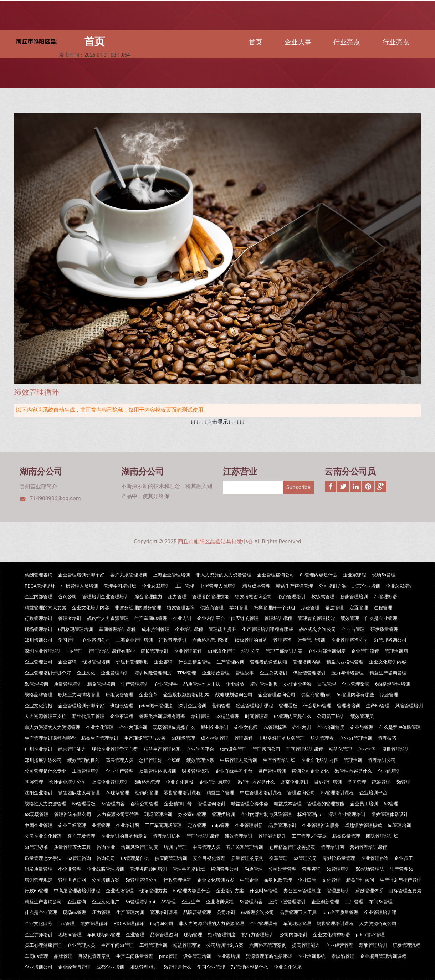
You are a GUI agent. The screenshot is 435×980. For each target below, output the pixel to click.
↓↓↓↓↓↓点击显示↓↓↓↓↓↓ (217, 422)
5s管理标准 (36, 847)
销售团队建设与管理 (79, 793)
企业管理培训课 (380, 912)
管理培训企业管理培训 (106, 597)
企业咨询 (67, 662)
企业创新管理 (325, 902)
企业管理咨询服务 (321, 825)
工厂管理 (185, 586)
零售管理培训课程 (182, 793)
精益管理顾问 (360, 880)
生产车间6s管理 (151, 618)
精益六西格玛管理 (345, 662)
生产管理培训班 (279, 760)
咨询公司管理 (144, 804)
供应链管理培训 (309, 673)
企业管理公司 (39, 662)
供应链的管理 (245, 618)
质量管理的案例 (247, 858)
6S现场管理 (37, 814)
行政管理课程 (178, 880)
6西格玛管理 (147, 782)
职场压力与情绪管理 (79, 695)
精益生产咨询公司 (43, 902)
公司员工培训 (331, 716)
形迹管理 (310, 608)
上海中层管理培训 (287, 902)
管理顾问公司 (266, 749)
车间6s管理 (36, 956)
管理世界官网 (72, 880)
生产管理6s (401, 869)
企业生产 (191, 902)
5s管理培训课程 (337, 793)
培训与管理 (175, 847)
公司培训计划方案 (225, 945)
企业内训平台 (211, 618)
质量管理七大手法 (43, 858)
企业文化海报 (39, 706)
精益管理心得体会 (250, 804)
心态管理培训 (292, 597)
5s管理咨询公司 (142, 880)
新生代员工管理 (88, 716)
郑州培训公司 (39, 640)
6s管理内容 (113, 804)
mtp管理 (221, 825)
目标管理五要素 (405, 891)
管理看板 (288, 706)
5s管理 (403, 782)
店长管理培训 (154, 651)
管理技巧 (387, 738)
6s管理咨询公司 (390, 640)
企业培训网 (127, 825)
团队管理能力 (144, 967)
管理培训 (353, 760)
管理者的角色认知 (268, 662)
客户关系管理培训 (129, 575)
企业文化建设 (180, 782)
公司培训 (226, 912)
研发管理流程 (406, 945)
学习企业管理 (211, 967)
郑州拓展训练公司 (43, 760)
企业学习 (367, 749)
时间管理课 (257, 716)
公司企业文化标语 (43, 836)
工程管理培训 (153, 945)
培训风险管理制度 (153, 673)
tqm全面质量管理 (340, 912)
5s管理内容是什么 (192, 891)
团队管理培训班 (382, 836)
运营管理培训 (311, 640)
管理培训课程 (278, 618)
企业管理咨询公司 (276, 575)
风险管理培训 (409, 706)
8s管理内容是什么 (319, 575)
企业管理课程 (263, 923)
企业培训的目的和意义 (124, 836)
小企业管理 (70, 869)
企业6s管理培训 (356, 738)
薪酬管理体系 (369, 891)
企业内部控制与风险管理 (266, 814)
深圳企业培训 (192, 706)
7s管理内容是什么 (249, 967)
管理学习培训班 (120, 586)
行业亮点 (347, 42)
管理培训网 (396, 651)
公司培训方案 (333, 586)
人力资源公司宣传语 (118, 814)
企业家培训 (228, 956)
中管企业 (249, 880)
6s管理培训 (338, 869)
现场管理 (193, 935)
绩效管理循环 (94, 923)
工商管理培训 (86, 771)
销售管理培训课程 (335, 923)
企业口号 (307, 880)
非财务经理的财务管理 (138, 608)
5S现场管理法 (370, 869)
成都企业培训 (110, 967)
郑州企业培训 (215, 727)
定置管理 (359, 608)
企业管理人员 (81, 945)
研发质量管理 (384, 629)
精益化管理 (340, 749)
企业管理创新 (249, 825)
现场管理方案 (153, 891)
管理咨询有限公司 (73, 814)
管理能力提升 (222, 629)
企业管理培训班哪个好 (81, 575)
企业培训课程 (189, 629)
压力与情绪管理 (347, 673)
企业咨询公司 (96, 640)
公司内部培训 (293, 935)
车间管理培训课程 (117, 629)
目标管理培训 (328, 782)
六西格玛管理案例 (211, 640)
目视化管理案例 (94, 956)
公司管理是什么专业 (45, 771)
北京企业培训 (366, 586)
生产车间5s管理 (117, 945)
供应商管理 (212, 608)
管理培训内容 (307, 662)
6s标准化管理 (222, 651)
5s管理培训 (399, 825)
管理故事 (245, 673)
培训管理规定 (39, 880)
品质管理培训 (282, 825)
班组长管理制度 (132, 662)
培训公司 (251, 651)
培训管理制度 (264, 684)
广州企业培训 (39, 749)
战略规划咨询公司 (317, 629)
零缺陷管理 (343, 956)
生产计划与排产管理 (401, 880)
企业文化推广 (106, 902)
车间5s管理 (381, 902)
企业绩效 (235, 684)
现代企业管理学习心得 (115, 749)
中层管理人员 (206, 847)
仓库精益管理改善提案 (292, 847)
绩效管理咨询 (181, 608)
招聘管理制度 (222, 935)
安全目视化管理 (209, 858)
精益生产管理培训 (100, 738)
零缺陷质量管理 (339, 858)
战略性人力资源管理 (108, 618)
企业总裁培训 (156, 586)
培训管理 (200, 716)
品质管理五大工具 (298, 912)
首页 (94, 41)
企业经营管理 (339, 945)
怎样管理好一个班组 (274, 608)
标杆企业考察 (298, 684)
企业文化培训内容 (91, 608)
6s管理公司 (305, 858)
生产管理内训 (230, 662)
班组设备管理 (119, 695)
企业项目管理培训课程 (383, 956)
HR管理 (75, 651)
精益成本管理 (256, 586)
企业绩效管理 (216, 673)
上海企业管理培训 (172, 575)
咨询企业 (106, 847)
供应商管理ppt (316, 695)
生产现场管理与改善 (145, 738)
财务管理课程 (196, 771)
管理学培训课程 (203, 836)
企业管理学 (166, 684)
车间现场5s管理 (104, 935)
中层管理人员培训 (80, 586)
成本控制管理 (155, 629)
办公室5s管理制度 (302, 891)
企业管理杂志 (355, 684)
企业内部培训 (133, 727)
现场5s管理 (384, 575)
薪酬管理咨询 (39, 575)
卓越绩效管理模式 (363, 825)
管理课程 (244, 738)
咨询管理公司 (225, 869)
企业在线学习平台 (234, 771)
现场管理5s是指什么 (174, 727)
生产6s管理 (378, 706)
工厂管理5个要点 (309, 836)
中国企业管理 (39, 825)
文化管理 (331, 880)
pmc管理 (168, 956)
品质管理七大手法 (202, 684)
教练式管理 (323, 597)
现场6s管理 (75, 912)
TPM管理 (187, 673)
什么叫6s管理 (264, 891)
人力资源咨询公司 (378, 923)
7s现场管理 (117, 793)
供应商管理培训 (171, 858)
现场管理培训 (39, 629)
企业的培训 (389, 771)
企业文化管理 (100, 727)
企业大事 (298, 42)
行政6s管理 (36, 891)
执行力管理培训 (258, 935)
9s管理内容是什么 (256, 782)
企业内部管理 (39, 597)
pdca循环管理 (370, 935)
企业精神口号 (178, 804)
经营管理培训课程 (255, 706)
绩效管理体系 (200, 760)
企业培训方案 (230, 891)
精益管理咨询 (101, 684)
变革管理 (278, 858)
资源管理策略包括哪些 (269, 956)
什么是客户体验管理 (400, 727)
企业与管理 (353, 629)
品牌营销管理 (197, 912)
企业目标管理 (72, 825)
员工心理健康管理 (43, 945)
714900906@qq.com (50, 499)
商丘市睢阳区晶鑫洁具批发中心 (215, 542)
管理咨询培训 (211, 804)
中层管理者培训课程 (261, 793)
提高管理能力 (306, 945)
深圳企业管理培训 (43, 651)
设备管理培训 (197, 956)
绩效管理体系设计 (390, 814)
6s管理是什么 (135, 858)
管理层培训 (338, 891)
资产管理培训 (272, 771)
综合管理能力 (148, 597)
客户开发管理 (81, 836)
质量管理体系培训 (158, 771)
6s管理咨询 (79, 858)
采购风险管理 (278, 880)
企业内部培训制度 (327, 651)
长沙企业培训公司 (67, 782)
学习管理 (239, 608)
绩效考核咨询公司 (254, 597)
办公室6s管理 (192, 814)
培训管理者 (322, 738)
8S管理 (168, 902)
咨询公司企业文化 (310, 771)
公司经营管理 (282, 869)
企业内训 (182, 618)
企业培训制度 (331, 727)
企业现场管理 (120, 891)
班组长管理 (122, 706)
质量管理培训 (68, 684)
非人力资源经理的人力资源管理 (211, 923)
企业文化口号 (39, 923)
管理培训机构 (167, 836)
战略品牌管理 (39, 695)
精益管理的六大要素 (45, 608)
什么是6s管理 (317, 706)
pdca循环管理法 (156, 706)
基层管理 (334, 608)
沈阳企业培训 (39, 793)
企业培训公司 (39, 967)
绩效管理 (350, 618)
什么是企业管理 (381, 618)
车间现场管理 (297, 923)
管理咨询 (282, 640)
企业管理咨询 (375, 858)
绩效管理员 (362, 716)
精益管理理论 (187, 945)
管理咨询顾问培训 (148, 869)
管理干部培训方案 (284, 651)
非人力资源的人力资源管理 (224, 575)
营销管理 (221, 706)
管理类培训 (223, 814)
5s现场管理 (183, 738)
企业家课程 (355, 575)
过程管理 (383, 608)
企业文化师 (246, 727)
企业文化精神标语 (332, 935)
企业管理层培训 (216, 782)
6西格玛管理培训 (76, 629)
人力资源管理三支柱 (45, 716)
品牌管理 (63, 956)
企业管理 (135, 935)
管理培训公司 (382, 760)
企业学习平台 (200, 749)
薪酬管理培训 (354, 597)
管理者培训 (70, 618)
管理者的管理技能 (211, 597)
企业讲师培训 (39, 935)
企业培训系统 (312, 956)
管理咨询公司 (301, 793)
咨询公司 (67, 597)
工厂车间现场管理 (163, 825)
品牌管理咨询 (164, 935)
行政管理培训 (39, 618)
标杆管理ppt (310, 814)
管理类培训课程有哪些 (112, 651)
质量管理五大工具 (72, 847)
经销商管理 (146, 793)
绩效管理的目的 (251, 640)
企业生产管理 (119, 771)
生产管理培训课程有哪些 (268, 629)
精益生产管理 (220, 793)
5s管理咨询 (36, 684)
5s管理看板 (84, 804)
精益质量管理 (346, 836)
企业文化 (86, 673)
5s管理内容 (251, 902)
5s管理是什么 (177, 967)
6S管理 (391, 804)
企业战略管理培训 (106, 869)
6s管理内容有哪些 (355, 695)
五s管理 (66, 923)
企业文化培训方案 (216, 880)
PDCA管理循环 (40, 586)
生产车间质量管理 (135, 956)
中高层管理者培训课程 (77, 891)
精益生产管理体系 (162, 749)
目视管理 (327, 684)
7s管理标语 (385, 597)
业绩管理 (101, 825)
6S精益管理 (227, 716)
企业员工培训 (364, 804)
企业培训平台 (373, 793)
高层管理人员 (119, 760)
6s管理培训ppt (140, 902)
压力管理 (177, 597)
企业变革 (148, 695)
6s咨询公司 (162, 923)
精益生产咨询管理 (295, 586)
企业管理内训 (115, 673)
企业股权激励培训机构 (186, 695)
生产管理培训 (135, 684)
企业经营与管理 (74, 967)
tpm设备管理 (233, 749)
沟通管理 (254, 869)
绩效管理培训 (239, 836)
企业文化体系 (288, 967)
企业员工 (404, 858)
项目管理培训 (396, 749)
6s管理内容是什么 (293, 716)
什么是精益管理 (195, 662)
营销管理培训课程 (368, 847)
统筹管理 (381, 782)
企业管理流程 (188, 651)
